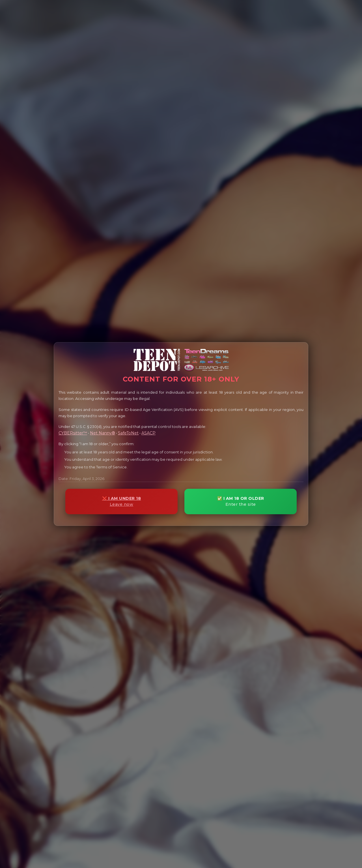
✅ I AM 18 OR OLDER (241, 501)
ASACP (148, 433)
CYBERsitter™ (73, 433)
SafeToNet (128, 433)
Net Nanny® (103, 433)
